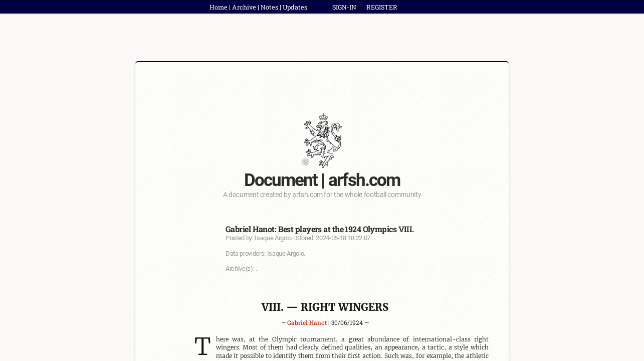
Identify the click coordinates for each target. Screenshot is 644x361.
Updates (295, 7)
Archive (244, 7)
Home (219, 7)
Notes (269, 7)
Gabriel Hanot (307, 322)
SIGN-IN (344, 7)
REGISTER (382, 7)
